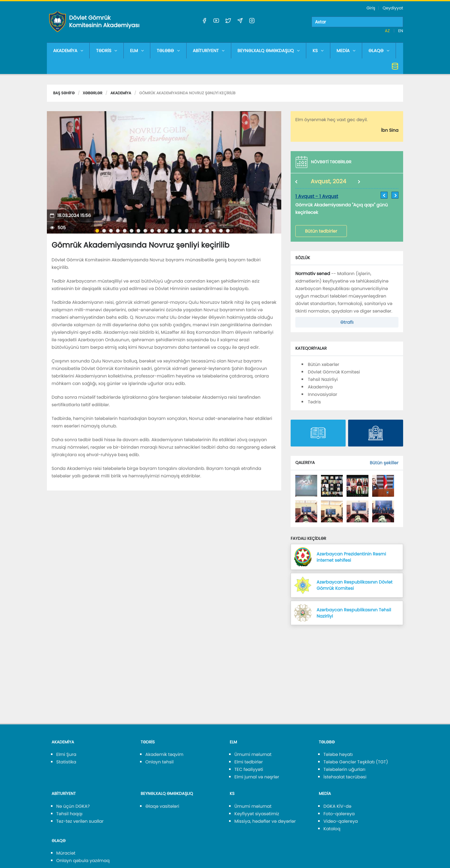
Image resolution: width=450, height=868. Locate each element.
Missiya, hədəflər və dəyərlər (265, 821)
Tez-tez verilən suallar (80, 821)
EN (401, 31)
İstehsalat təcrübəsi (345, 777)
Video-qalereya (341, 821)
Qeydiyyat (393, 8)
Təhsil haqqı (69, 814)
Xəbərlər (93, 93)
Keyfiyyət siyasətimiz (257, 814)
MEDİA (346, 51)
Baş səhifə (64, 93)
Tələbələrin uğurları (344, 769)
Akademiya (121, 93)
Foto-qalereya (339, 814)
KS (318, 51)
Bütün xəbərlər (323, 364)
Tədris (314, 402)
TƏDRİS (107, 51)
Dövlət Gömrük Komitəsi (334, 372)
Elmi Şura (66, 754)
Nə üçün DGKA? (73, 806)
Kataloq (332, 829)
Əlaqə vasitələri (162, 806)
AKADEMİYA (68, 51)
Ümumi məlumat (253, 754)
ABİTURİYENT (209, 51)
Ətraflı (347, 322)
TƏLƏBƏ (168, 51)
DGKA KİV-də (337, 806)
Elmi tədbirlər (249, 762)
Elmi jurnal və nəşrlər (257, 777)
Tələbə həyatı (338, 754)
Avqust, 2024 (328, 182)
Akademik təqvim (164, 754)
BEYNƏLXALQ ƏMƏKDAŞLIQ (269, 51)
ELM (137, 51)
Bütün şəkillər (384, 463)
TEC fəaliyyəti (249, 769)
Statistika (66, 762)
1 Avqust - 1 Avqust (317, 197)
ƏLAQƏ (379, 51)
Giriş (371, 8)
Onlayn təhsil (159, 762)
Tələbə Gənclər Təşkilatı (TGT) (356, 762)
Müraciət (66, 853)
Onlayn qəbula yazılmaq (83, 861)
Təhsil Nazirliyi (323, 379)
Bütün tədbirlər (321, 231)
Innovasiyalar (322, 394)
